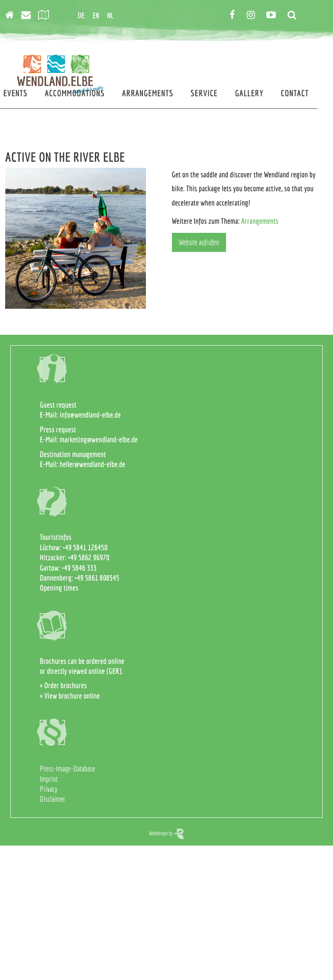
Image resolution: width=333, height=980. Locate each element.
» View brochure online (70, 696)
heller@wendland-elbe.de (93, 464)
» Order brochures (63, 685)
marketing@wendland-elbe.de (99, 439)
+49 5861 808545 (97, 578)
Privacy (48, 789)
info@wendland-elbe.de (90, 415)
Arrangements (260, 221)
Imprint (49, 779)
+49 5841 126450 (85, 547)
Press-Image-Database (68, 769)
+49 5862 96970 (89, 557)
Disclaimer (53, 799)
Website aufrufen (199, 242)
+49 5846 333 (79, 568)
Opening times (59, 588)
